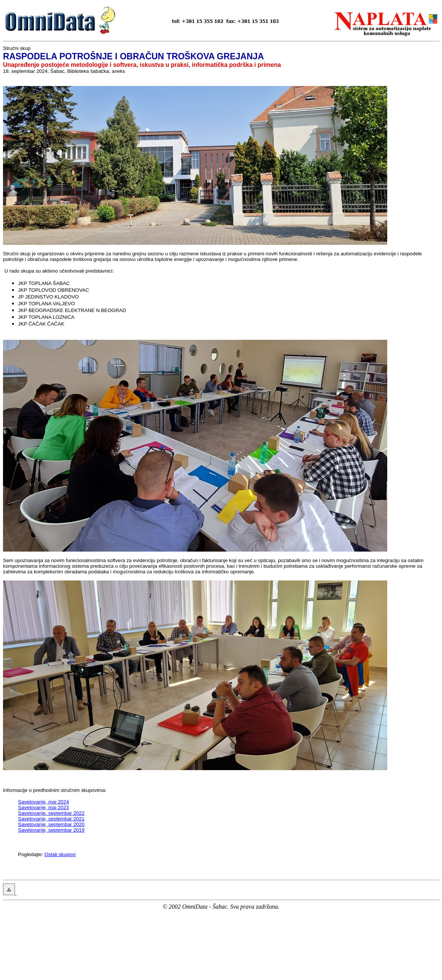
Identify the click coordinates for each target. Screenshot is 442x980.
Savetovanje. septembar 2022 (51, 813)
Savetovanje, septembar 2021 (51, 819)
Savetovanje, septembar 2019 (51, 830)
